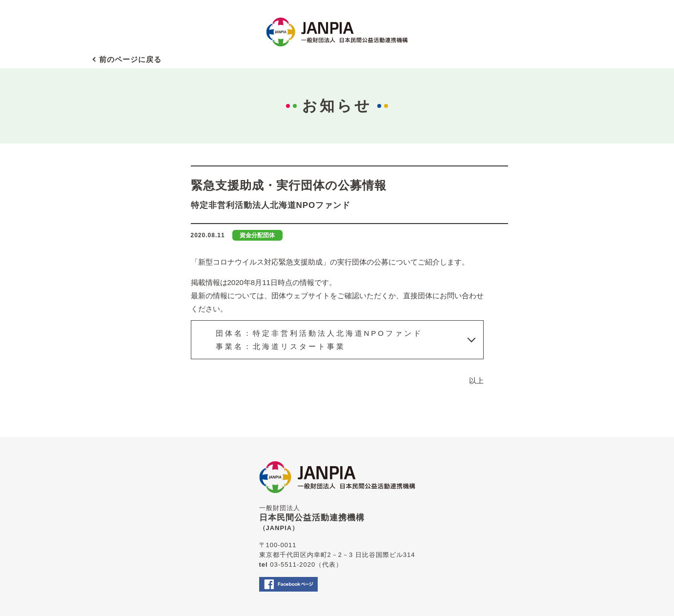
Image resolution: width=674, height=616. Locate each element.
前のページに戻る (130, 59)
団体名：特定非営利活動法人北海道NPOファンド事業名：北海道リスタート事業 (319, 340)
